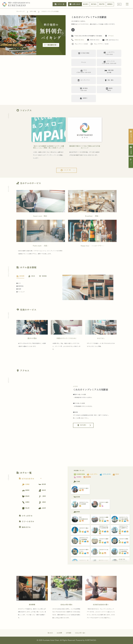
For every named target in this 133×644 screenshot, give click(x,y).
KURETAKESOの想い (101, 612)
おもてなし (101, 346)
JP (119, 4)
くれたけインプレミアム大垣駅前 (50, 11)
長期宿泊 (110, 4)
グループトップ (20, 11)
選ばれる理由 (32, 346)
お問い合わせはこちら (110, 40)
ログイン (131, 162)
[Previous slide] (3, 33)
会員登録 (131, 150)
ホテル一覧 (59, 4)
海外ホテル (25, 527)
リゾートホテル (26, 522)
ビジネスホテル (31, 479)
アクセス (111, 36)
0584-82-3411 (79, 40)
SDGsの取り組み (66, 612)
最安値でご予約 (131, 136)
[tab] (20, 283)
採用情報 (32, 612)
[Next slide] (63, 33)
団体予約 (102, 4)
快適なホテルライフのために (67, 346)
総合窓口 (86, 4)
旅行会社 (94, 4)
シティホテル (26, 516)
